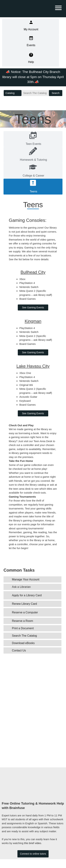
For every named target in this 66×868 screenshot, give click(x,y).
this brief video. (33, 843)
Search (56, 93)
